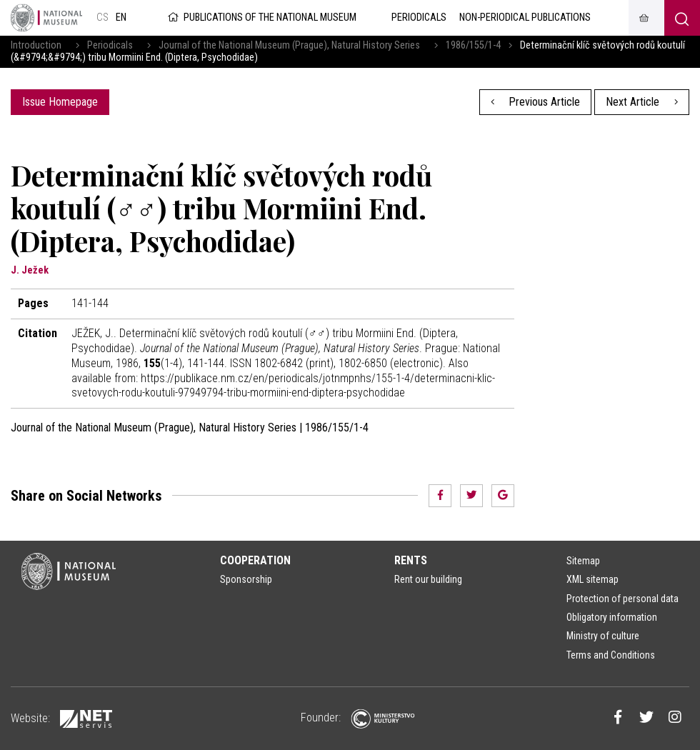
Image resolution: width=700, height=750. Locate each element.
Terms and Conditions (611, 655)
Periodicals (110, 45)
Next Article (642, 102)
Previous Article (536, 102)
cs (102, 17)
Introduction (36, 45)
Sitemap (583, 561)
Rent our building (428, 579)
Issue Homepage (60, 102)
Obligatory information (612, 617)
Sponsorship (246, 579)
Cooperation (255, 560)
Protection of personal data (622, 599)
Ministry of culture (603, 636)
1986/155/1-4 (473, 45)
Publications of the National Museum (261, 17)
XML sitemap (592, 579)
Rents (411, 560)
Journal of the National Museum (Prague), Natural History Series (289, 45)
